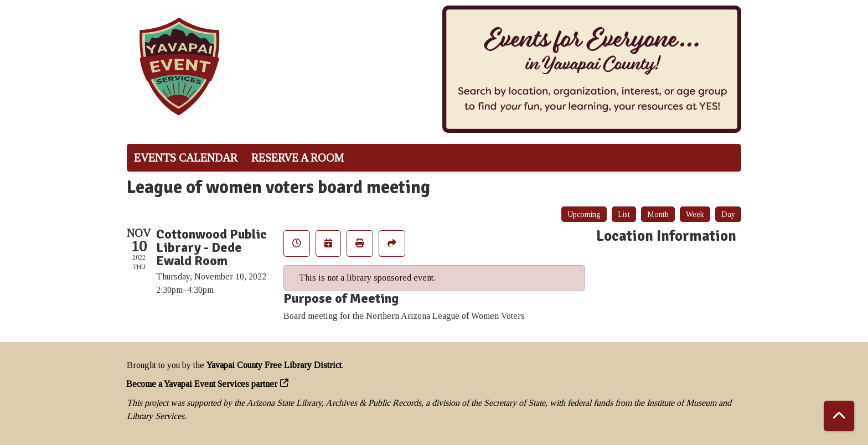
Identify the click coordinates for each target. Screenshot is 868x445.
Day (728, 214)
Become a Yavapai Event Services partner (202, 384)
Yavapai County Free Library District (274, 365)
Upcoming (584, 214)
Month (658, 214)
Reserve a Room (298, 158)
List (624, 214)
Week (695, 214)
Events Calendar (186, 158)
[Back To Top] (839, 416)
